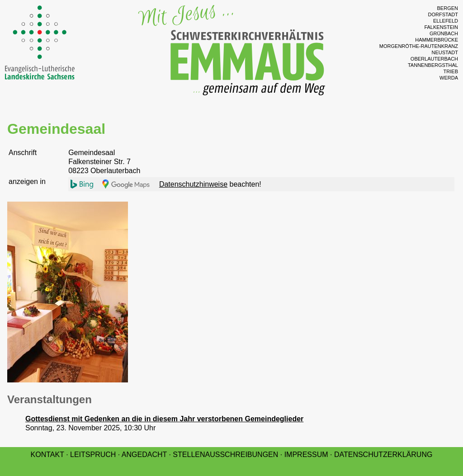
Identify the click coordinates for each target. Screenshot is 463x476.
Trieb (451, 71)
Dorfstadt (443, 14)
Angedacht (144, 455)
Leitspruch (93, 455)
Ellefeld (446, 21)
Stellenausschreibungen (225, 455)
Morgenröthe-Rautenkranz (419, 46)
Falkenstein (441, 27)
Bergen (448, 8)
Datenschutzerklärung (383, 455)
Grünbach (444, 33)
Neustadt (445, 52)
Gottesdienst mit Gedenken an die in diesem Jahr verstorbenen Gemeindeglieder (164, 419)
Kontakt (47, 455)
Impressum (306, 455)
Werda (449, 78)
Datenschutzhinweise (193, 184)
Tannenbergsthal (433, 65)
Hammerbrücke (437, 40)
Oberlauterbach (434, 59)
